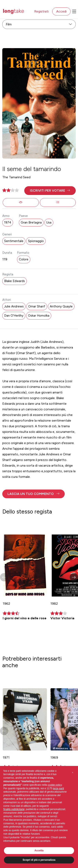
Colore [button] (24, 259)
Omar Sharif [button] (37, 306)
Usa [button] (49, 222)
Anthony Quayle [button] (61, 306)
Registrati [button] (41, 11)
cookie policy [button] (55, 785)
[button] (50, 191)
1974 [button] (8, 222)
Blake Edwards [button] (15, 281)
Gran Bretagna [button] (31, 222)
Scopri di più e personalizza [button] (39, 860)
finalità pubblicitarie (14, 809)
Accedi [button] (61, 11)
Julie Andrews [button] (14, 306)
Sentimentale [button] (14, 241)
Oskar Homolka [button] (39, 316)
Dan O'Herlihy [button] (14, 316)
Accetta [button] (39, 851)
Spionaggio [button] (36, 241)
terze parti (58, 788)
